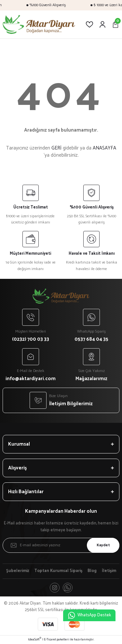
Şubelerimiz (18, 571)
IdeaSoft (35, 640)
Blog (92, 571)
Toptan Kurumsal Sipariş (58, 571)
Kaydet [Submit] (103, 545)
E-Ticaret (50, 640)
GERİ (56, 148)
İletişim (109, 571)
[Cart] (115, 24)
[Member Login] (102, 24)
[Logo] (39, 24)
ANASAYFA (104, 148)
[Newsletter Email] (61, 545)
